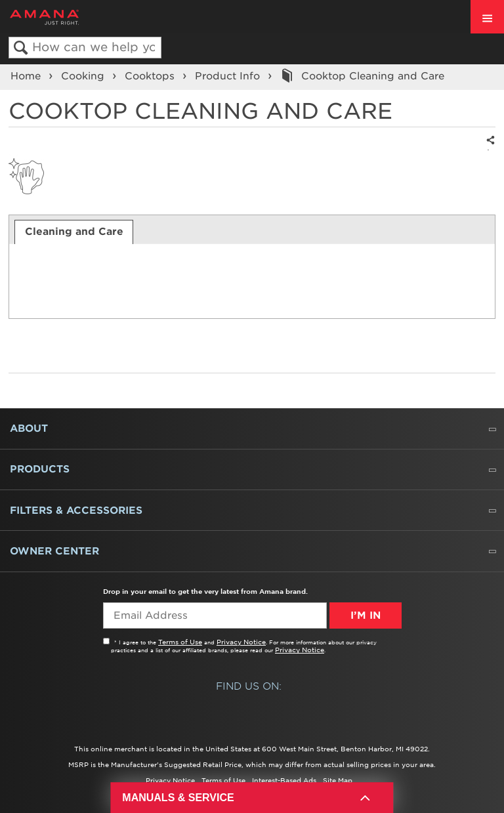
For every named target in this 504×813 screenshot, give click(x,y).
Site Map (338, 780)
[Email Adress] (215, 615)
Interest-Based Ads (284, 780)
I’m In (366, 615)
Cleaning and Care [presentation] (74, 232)
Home (27, 76)
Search (21, 48)
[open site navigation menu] (487, 17)
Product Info (229, 76)
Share (488, 149)
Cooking (84, 76)
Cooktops (151, 76)
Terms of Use (180, 642)
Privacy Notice (241, 642)
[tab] (74, 232)
